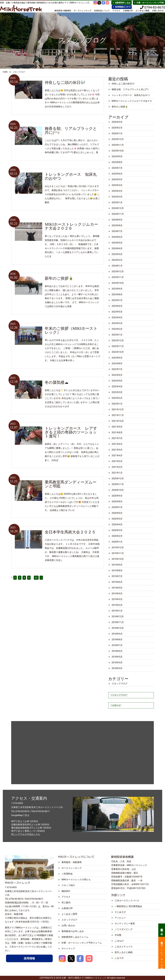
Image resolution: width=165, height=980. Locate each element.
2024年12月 (118, 208)
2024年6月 (117, 237)
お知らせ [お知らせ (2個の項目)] (116, 705)
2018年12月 (118, 617)
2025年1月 (117, 202)
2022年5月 (117, 381)
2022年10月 (118, 352)
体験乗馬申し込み (123, 3)
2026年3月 (117, 122)
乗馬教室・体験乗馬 (72, 862)
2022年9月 (117, 358)
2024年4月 (117, 248)
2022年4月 (117, 386)
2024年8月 (117, 225)
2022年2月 (117, 398)
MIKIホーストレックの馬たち (76, 880)
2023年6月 (117, 306)
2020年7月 (117, 507)
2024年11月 (118, 214)
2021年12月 (118, 409)
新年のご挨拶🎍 (120, 107)
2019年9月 (117, 565)
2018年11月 (118, 622)
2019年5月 (117, 588)
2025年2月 (117, 197)
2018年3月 (117, 668)
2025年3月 (117, 191)
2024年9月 (117, 220)
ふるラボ (119, 958)
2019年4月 (117, 594)
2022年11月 (118, 346)
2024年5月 (117, 243)
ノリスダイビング (124, 929)
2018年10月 (118, 628)
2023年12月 (118, 271)
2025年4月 (117, 185)
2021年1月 (117, 473)
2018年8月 (117, 640)
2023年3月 (117, 323)
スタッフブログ (120, 684)
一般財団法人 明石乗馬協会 (128, 906)
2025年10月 (118, 151)
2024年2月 (117, 260)
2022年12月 (118, 340)
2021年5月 (117, 450)
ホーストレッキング (82, 11)
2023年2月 (117, 329)
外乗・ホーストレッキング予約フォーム (82, 943)
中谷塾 (118, 935)
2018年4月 (117, 663)
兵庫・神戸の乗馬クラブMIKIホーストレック (84, 978)
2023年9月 (117, 289)
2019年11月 (118, 553)
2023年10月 (118, 283)
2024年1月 (117, 266)
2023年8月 (117, 294)
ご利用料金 (67, 874)
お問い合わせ (68, 926)
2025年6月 (117, 174)
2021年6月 (117, 444)
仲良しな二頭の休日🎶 (123, 84)
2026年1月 (117, 133)
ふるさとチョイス (124, 947)
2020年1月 (117, 542)
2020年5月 (117, 519)
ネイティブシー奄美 (125, 924)
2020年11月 (118, 484)
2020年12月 (118, 478)
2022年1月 (117, 404)
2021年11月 (118, 415)
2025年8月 (117, 162)
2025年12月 (118, 139)
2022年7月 (117, 369)
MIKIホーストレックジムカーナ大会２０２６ (132, 102)
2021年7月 (117, 438)
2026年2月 (117, 128)
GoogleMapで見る (20, 815)
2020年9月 (117, 496)
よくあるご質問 (142, 11)
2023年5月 (117, 312)
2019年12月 (118, 548)
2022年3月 (117, 392)
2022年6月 (117, 375)
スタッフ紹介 (68, 885)
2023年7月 (117, 300)
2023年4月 (117, 317)
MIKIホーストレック (18, 883)
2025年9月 (117, 156)
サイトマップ (68, 949)
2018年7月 (117, 645)
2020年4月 (117, 525)
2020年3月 (117, 530)
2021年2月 (117, 467)
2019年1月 (117, 611)
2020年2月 (117, 536)
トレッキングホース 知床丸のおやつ (131, 95)
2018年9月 (117, 634)
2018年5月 (117, 657)
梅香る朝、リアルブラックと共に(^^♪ (130, 89)
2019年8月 (117, 571)
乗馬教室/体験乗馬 (62, 11)
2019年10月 (118, 559)
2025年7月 (117, 168)
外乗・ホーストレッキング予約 (150, 3)
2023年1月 (117, 335)
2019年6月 (117, 582)
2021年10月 (118, 421)
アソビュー (120, 918)
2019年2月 (117, 605)
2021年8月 (117, 432)
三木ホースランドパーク (127, 901)
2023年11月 (118, 277)
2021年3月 (117, 461)
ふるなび (119, 941)
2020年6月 (117, 513)
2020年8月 (117, 502)
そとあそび (120, 912)
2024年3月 (117, 254)
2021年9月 (117, 427)
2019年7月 (117, 576)
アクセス (116, 11)
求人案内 (66, 903)
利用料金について (102, 11)
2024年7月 (117, 231)
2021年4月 (117, 455)
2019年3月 (117, 599)
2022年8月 (117, 363)
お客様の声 (128, 11)
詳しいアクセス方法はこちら (26, 834)
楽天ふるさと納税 (124, 952)
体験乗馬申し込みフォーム (75, 937)
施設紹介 (66, 891)
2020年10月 (118, 490)
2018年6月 (117, 651)
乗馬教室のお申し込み (73, 931)
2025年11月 (118, 145)
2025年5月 (117, 179)
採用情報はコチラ (123, 7)
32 (36, 578)
